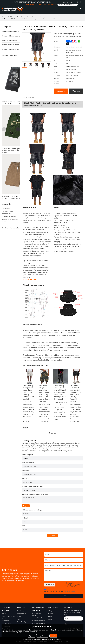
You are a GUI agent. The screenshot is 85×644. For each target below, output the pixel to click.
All (9, 17)
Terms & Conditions (69, 591)
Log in (73, 2)
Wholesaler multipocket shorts (10, 221)
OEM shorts (6, 209)
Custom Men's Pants (39, 618)
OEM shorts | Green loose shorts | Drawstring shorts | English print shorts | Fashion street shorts (18, 150)
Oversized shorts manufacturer (7, 213)
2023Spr (50, 611)
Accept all (53, 636)
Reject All (31, 636)
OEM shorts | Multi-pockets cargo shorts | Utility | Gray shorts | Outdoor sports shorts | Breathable (29, 393)
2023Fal (50, 616)
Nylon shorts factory (9, 225)
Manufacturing (31, 4)
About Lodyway (22, 611)
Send (64, 596)
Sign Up (79, 2)
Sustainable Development (6, 620)
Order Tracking (22, 622)
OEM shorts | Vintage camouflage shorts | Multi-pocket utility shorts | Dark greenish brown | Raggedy (44, 393)
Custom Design (6, 623)
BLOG (19, 616)
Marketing (56, 639)
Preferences (47, 639)
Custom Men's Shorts (18, 17)
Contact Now (62, 91)
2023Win (50, 619)
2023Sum (50, 614)
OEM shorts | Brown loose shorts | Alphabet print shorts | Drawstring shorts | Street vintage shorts (19, 198)
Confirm (53, 536)
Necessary (29, 639)
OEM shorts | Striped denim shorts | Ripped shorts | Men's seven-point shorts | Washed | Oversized (60, 392)
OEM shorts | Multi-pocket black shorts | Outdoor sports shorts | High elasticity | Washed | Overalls (75, 393)
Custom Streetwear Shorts (35, 17)
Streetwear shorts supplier (11, 228)
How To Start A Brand (8, 616)
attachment (50, 585)
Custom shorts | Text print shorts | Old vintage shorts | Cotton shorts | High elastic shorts (18, 103)
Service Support (49, 4)
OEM (41, 4)
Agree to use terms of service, (60, 591)
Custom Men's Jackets (39, 623)
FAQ (18, 619)
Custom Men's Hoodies (37, 614)
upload (26, 506)
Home (4, 17)
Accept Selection (42, 636)
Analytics (38, 639)
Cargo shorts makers (9, 217)
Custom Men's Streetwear (67, 4)
